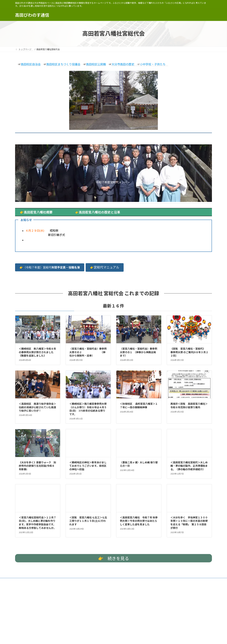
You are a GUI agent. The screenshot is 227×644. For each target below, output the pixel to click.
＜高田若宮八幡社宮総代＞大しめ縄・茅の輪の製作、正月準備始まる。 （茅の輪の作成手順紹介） (189, 466)
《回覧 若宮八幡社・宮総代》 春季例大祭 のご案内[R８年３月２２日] (189, 352)
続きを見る (113, 559)
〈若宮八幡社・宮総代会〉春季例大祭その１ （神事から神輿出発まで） (139, 352)
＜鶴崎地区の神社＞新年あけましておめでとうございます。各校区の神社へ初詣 (88, 466)
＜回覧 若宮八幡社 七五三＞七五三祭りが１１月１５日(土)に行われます (88, 521)
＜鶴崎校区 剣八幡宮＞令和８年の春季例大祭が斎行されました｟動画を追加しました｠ (37, 352)
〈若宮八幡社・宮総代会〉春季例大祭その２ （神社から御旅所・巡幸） (88, 352)
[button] (50, 267)
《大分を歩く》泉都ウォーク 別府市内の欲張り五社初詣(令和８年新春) (37, 466)
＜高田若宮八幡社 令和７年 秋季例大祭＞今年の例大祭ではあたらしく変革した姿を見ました (139, 521)
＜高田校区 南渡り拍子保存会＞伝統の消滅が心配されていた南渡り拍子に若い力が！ (37, 407)
